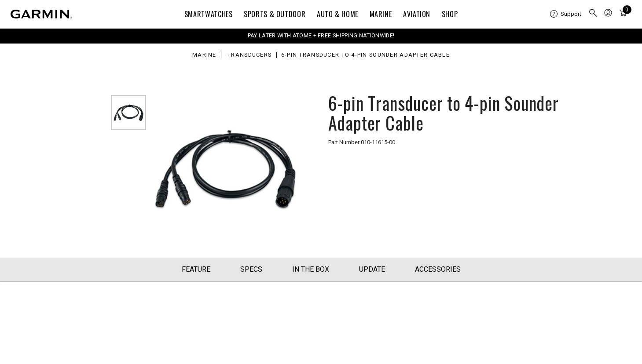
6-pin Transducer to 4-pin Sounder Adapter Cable (365, 55)
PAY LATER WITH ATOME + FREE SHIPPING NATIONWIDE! (321, 35)
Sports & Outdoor (275, 14)
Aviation (417, 14)
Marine (381, 14)
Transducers (249, 55)
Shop (450, 14)
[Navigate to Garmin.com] (41, 14)
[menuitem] (566, 14)
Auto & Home (338, 14)
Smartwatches (209, 14)
